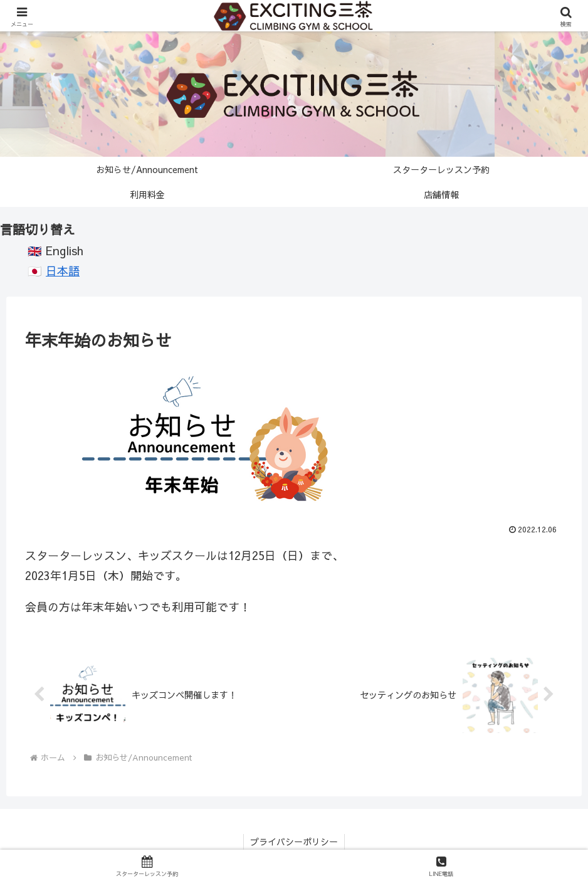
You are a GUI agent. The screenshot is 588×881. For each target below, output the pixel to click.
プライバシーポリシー (294, 841)
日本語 (63, 271)
